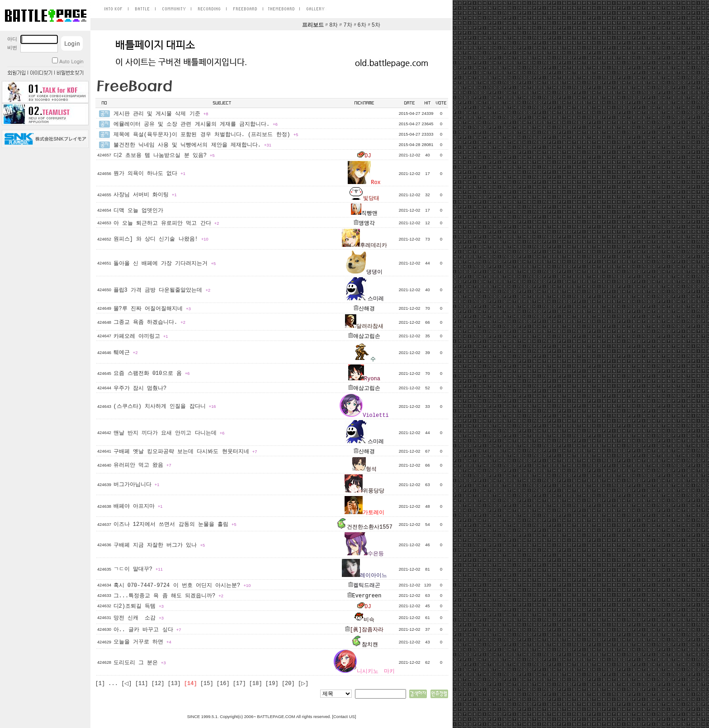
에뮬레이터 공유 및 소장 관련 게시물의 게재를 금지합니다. (196, 124)
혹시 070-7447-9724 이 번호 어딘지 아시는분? (182, 586)
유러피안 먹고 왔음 (142, 465)
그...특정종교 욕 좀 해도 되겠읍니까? (168, 596)
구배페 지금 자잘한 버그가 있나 (159, 545)
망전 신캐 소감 (139, 618)
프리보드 (313, 25)
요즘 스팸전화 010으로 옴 (152, 373)
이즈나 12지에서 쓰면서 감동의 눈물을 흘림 (175, 525)
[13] (174, 684)
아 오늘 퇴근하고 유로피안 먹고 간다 (166, 223)
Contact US (344, 717)
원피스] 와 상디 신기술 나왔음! (161, 239)
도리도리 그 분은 (140, 663)
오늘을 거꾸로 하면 (142, 642)
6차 (362, 25)
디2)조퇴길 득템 (139, 606)
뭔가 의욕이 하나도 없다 (149, 174)
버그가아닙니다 (137, 485)
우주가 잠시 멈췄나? (140, 388)
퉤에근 (126, 353)
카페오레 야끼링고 (141, 336)
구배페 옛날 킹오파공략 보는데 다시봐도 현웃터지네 (185, 452)
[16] (223, 684)
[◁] (126, 684)
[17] (239, 684)
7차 (347, 25)
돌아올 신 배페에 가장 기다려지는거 (165, 264)
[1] (100, 684)
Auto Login (68, 61)
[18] (256, 684)
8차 (333, 25)
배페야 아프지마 (138, 506)
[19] (272, 684)
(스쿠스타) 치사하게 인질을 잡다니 (165, 407)
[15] (207, 684)
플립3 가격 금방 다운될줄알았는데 (162, 290)
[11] (142, 684)
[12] (158, 684)
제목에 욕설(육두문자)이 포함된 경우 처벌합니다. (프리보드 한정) (206, 135)
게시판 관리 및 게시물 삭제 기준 (161, 114)
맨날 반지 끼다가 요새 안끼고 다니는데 (169, 433)
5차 (376, 25)
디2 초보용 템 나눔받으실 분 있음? (164, 156)
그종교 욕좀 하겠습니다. (149, 322)
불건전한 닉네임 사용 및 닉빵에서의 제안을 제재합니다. (192, 145)
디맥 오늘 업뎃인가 (138, 211)
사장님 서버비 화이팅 (145, 195)
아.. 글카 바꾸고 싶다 (147, 630)
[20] (288, 684)
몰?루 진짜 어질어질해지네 (152, 309)
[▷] (303, 684)
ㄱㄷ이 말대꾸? (138, 569)
